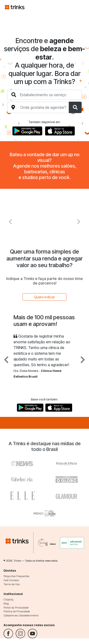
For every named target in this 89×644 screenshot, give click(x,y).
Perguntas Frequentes (16, 576)
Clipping (8, 599)
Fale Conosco (11, 580)
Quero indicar (44, 297)
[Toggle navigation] (79, 7)
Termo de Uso (12, 584)
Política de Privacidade (17, 611)
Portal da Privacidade (16, 608)
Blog (6, 604)
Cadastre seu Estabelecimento (21, 615)
